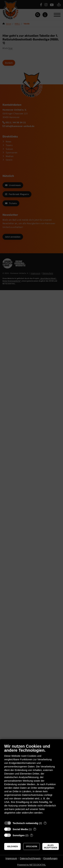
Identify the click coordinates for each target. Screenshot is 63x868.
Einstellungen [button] (50, 858)
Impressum (11, 858)
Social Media (20, 829)
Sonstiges (19, 835)
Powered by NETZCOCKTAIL (31, 865)
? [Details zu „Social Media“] (35, 829)
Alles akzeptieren (51, 846)
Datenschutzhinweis (30, 858)
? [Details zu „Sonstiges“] (32, 835)
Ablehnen (12, 846)
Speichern (32, 846)
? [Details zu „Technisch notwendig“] (45, 823)
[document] (32, 782)
